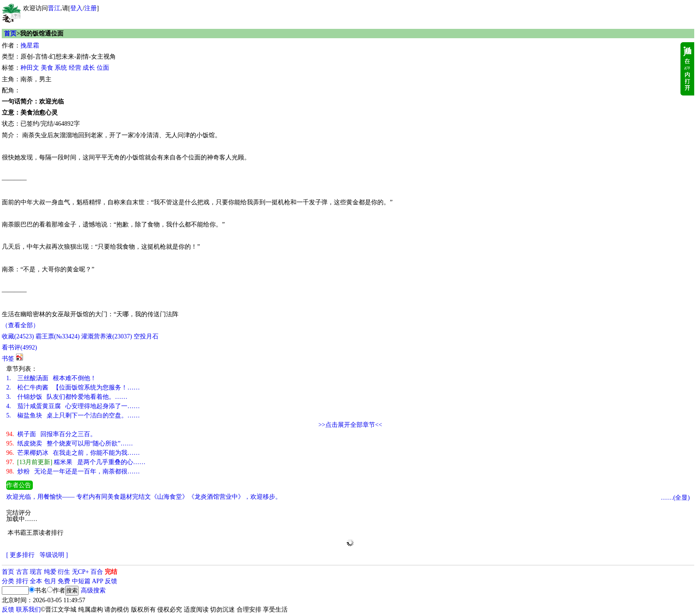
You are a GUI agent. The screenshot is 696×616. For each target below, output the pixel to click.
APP (98, 581)
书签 (8, 359)
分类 (8, 581)
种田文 (30, 68)
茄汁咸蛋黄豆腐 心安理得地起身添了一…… (73, 406)
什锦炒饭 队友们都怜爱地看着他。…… (67, 397)
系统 (61, 68)
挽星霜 (30, 46)
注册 (91, 8)
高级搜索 (93, 590)
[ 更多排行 (20, 555)
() (18, 336)
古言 (22, 572)
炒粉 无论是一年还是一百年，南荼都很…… (73, 471)
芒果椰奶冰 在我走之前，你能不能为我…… (73, 453)
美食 (47, 68)
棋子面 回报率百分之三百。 (51, 434)
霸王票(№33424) (58, 336)
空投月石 (146, 336)
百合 (97, 572)
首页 (10, 34)
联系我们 (28, 610)
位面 (103, 68)
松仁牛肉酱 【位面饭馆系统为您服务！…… (73, 387)
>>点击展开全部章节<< (350, 425)
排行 (22, 581)
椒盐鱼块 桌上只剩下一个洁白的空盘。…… (73, 415)
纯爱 (50, 572)
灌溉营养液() (107, 336)
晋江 (54, 8)
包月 (50, 581)
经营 (75, 68)
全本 (36, 581)
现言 (36, 572)
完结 (111, 572)
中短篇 (81, 581)
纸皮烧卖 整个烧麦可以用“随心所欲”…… (69, 443)
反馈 (111, 581)
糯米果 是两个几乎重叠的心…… (76, 462)
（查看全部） (20, 325)
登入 (76, 8)
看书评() (19, 348)
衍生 (64, 572)
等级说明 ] (54, 555)
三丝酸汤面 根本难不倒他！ (51, 378)
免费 (64, 581)
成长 (89, 68)
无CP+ (81, 572)
